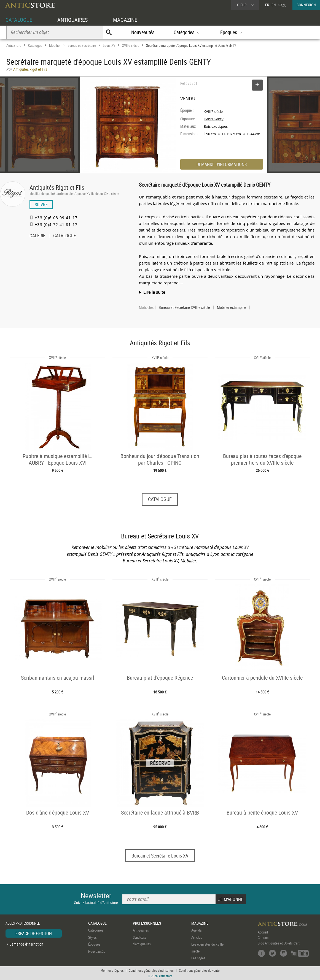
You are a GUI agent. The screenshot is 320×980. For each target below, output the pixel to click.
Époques (94, 944)
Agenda (196, 930)
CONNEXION (306, 5)
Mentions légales (112, 970)
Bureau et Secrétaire (82, 45)
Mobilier (55, 45)
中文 (282, 5)
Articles (197, 937)
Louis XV (109, 45)
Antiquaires (141, 930)
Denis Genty (214, 119)
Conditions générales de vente (199, 970)
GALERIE (37, 236)
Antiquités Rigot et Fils (57, 187)
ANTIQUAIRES (72, 20)
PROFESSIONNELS (147, 923)
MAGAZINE (125, 20)
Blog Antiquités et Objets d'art (279, 943)
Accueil (263, 932)
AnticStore (14, 45)
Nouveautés (143, 32)
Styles (92, 937)
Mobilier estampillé (232, 307)
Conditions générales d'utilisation (151, 970)
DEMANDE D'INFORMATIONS (222, 164)
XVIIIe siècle (131, 45)
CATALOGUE (19, 20)
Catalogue (35, 45)
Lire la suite (154, 292)
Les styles (198, 958)
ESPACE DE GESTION (34, 934)
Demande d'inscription (26, 944)
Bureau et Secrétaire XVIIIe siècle (184, 307)
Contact (263, 938)
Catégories (96, 930)
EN (274, 5)
